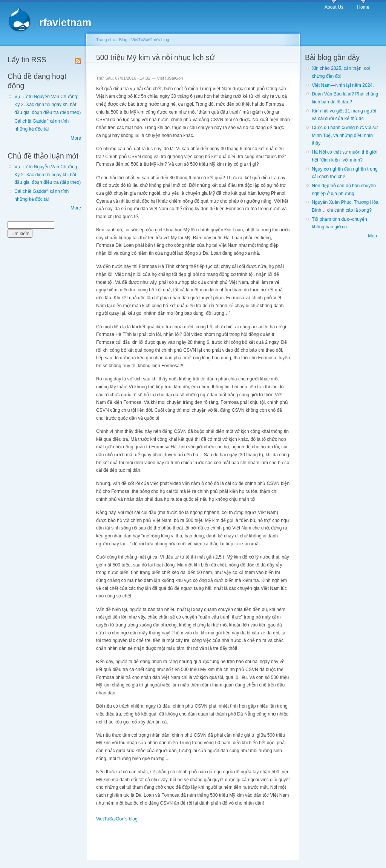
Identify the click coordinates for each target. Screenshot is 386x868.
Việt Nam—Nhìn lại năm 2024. (343, 85)
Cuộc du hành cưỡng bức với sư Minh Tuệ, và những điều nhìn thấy (345, 135)
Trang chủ (106, 40)
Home (363, 7)
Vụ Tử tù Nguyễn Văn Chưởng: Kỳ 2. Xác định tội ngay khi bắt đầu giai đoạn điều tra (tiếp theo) (47, 104)
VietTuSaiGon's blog (150, 40)
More (76, 138)
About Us (334, 7)
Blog (123, 40)
